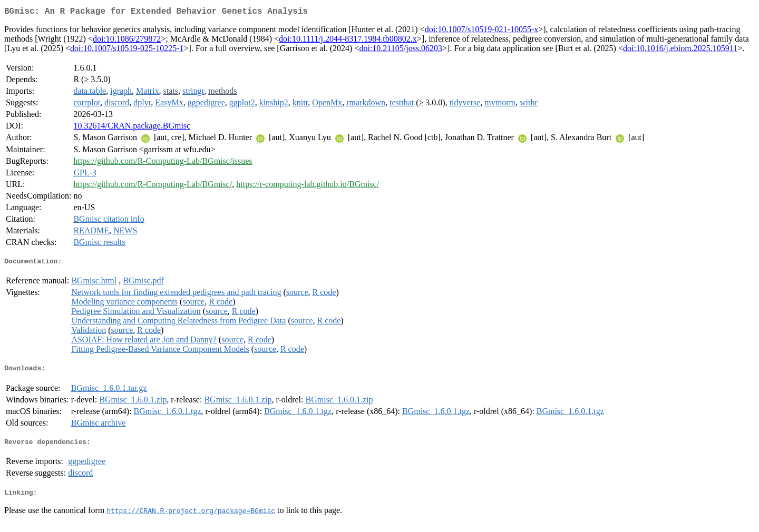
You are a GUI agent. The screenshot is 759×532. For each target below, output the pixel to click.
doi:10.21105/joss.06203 (401, 50)
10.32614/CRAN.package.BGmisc (132, 128)
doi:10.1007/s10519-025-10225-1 (127, 50)
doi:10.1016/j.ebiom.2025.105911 (680, 50)
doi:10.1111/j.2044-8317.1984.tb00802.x (348, 41)
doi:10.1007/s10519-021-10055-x (482, 31)
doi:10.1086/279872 (127, 41)
